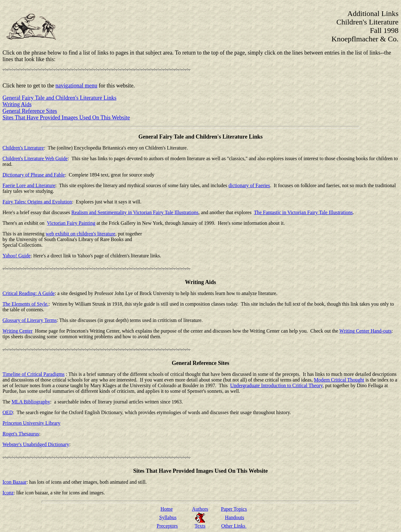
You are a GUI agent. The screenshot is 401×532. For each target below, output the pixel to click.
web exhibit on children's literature (81, 234)
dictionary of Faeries (249, 185)
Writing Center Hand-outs (365, 331)
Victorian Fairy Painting (71, 223)
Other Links (234, 526)
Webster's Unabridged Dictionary (36, 444)
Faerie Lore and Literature (29, 185)
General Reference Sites (30, 111)
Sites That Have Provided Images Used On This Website (66, 118)
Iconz (8, 493)
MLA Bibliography (31, 402)
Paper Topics (234, 509)
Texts (200, 526)
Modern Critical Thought (339, 380)
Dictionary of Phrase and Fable (34, 175)
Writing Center (18, 331)
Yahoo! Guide (16, 256)
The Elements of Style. (26, 304)
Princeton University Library (31, 423)
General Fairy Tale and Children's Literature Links (60, 98)
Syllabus (168, 517)
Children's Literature (23, 148)
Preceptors (167, 526)
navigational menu (76, 86)
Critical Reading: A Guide (29, 293)
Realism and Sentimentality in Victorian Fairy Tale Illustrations (135, 212)
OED (8, 412)
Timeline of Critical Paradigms (34, 374)
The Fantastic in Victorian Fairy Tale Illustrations (303, 212)
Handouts (234, 517)
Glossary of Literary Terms (30, 320)
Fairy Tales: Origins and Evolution (37, 202)
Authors (200, 509)
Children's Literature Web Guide (35, 158)
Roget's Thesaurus (21, 434)
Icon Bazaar (15, 482)
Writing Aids (17, 104)
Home (167, 509)
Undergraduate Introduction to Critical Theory (276, 385)
